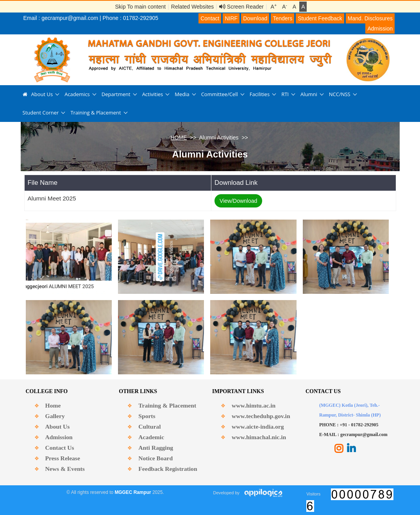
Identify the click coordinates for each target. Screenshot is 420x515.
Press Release (63, 458)
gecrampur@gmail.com (70, 18)
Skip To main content (141, 7)
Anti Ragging (156, 448)
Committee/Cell (220, 94)
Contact (210, 18)
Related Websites (192, 7)
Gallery (55, 416)
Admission (380, 29)
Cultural (149, 426)
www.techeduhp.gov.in (261, 416)
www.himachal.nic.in (259, 437)
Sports (147, 416)
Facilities (260, 94)
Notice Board (155, 458)
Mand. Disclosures (370, 18)
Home (53, 405)
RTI (285, 94)
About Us (42, 94)
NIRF (231, 18)
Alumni (309, 94)
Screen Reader (241, 7)
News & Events (65, 469)
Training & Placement (96, 113)
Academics (77, 94)
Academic (151, 437)
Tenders (282, 18)
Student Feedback (320, 18)
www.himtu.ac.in (254, 405)
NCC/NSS (340, 94)
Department (116, 94)
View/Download (238, 201)
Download (255, 18)
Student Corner (41, 113)
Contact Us (60, 448)
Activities (153, 94)
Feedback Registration (168, 469)
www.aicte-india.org (258, 426)
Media (182, 94)
